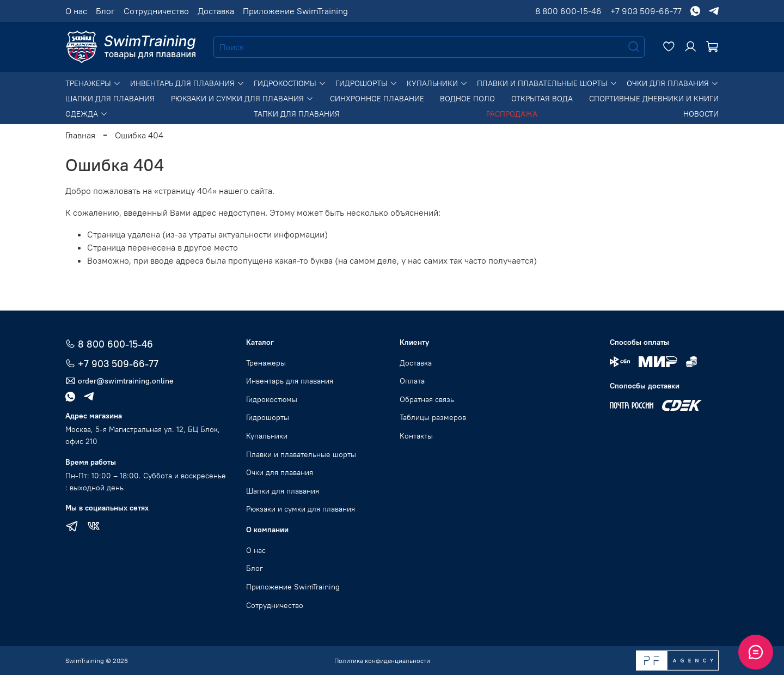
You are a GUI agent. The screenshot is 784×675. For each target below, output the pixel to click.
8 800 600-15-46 (568, 11)
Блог (105, 11)
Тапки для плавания (297, 114)
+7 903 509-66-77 (646, 11)
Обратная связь (427, 399)
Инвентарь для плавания (187, 83)
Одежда (87, 114)
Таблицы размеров (433, 417)
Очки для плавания (673, 83)
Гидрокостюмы (290, 83)
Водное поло (467, 99)
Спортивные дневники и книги (654, 99)
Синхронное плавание (377, 99)
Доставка (216, 11)
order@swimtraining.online (120, 381)
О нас (76, 11)
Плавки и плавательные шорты (547, 83)
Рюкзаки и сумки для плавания (242, 99)
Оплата (412, 381)
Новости (701, 114)
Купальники (437, 83)
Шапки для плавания (110, 99)
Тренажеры (93, 83)
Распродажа (512, 114)
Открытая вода (542, 99)
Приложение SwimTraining (295, 11)
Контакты (416, 436)
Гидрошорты (366, 83)
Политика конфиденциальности (382, 661)
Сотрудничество (156, 11)
